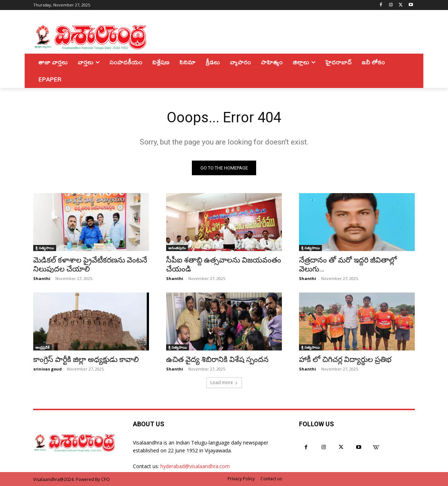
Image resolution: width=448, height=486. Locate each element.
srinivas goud (48, 369)
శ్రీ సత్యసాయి (45, 248)
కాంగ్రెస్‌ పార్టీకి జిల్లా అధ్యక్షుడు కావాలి (86, 359)
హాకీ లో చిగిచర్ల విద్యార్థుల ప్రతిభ (345, 359)
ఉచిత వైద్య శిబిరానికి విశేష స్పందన (217, 359)
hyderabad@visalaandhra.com (195, 466)
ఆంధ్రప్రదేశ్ (43, 347)
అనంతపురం (177, 248)
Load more (224, 382)
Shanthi (42, 278)
